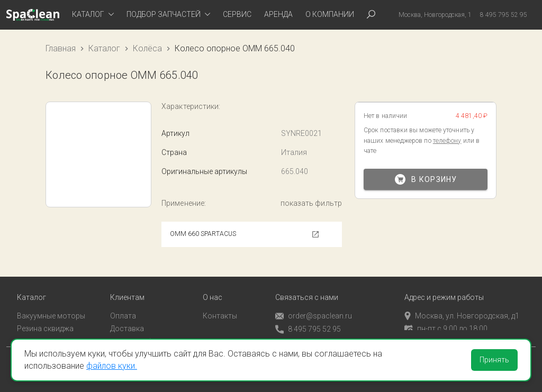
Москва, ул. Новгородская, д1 (462, 307)
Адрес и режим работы (444, 289)
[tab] (93, 15)
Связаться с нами (307, 289)
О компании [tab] (330, 14)
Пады (26, 333)
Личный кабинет (138, 333)
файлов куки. (112, 366)
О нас (213, 289)
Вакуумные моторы (51, 307)
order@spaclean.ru (314, 308)
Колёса (147, 48)
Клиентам (127, 289)
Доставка (127, 320)
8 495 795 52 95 (308, 321)
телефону (447, 141)
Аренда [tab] (278, 14)
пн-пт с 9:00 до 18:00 (446, 320)
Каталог (104, 48)
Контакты (220, 307)
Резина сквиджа (45, 320)
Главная (61, 48)
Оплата (123, 307)
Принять (494, 360)
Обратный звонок (306, 334)
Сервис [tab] (237, 14)
